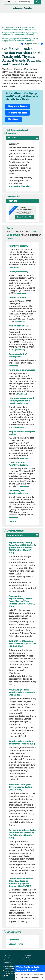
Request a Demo (18, 106)
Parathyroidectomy (18, 246)
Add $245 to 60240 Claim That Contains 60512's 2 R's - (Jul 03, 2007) (22, 644)
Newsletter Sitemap (10, 960)
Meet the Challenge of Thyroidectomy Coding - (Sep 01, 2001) (21, 787)
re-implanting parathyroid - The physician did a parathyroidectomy (22, 401)
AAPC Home (27, 956)
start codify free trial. (19, 186)
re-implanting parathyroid (22, 370)
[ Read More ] (14, 267)
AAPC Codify (8, 956)
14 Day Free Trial (17, 113)
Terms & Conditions (29, 960)
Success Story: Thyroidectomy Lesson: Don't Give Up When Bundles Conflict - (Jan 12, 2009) (22, 601)
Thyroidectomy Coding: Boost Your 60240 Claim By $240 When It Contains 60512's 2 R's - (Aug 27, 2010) (22, 548)
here (9, 238)
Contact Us (8, 962)
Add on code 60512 (18, 297)
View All (13, 522)
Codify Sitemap (28, 958)
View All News (16, 944)
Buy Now (13, 119)
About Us (7, 958)
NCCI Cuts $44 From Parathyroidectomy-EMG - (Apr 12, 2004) (22, 692)
